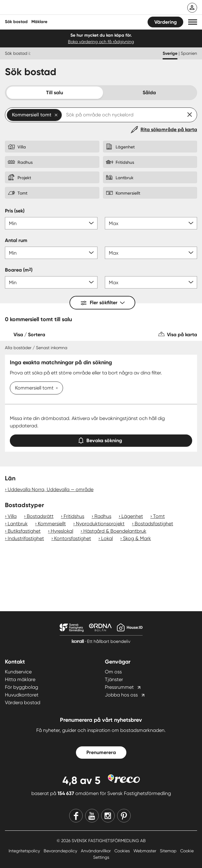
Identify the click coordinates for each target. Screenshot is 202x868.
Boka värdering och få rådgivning (101, 42)
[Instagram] (108, 816)
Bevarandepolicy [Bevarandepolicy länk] (61, 851)
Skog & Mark (137, 538)
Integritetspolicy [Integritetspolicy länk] (25, 851)
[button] (193, 22)
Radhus (103, 516)
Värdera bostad (23, 702)
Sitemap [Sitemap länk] (169, 851)
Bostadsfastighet (154, 524)
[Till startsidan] (45, 8)
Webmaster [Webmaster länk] (145, 851)
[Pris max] (151, 223)
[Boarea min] (51, 282)
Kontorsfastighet (73, 538)
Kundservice (18, 672)
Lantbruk (18, 524)
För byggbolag (22, 687)
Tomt (159, 516)
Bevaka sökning (101, 439)
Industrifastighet (26, 538)
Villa (12, 516)
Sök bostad (16, 22)
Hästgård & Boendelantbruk (115, 531)
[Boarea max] (151, 282)
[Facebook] (76, 816)
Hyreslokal (62, 531)
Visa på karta (182, 335)
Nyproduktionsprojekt (100, 524)
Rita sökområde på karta (169, 129)
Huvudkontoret (22, 695)
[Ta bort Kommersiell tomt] (56, 389)
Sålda (149, 93)
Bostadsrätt (40, 516)
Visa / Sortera (29, 335)
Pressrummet (119, 687)
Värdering (166, 22)
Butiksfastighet (24, 531)
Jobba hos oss (121, 695)
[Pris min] (51, 223)
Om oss (113, 672)
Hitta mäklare (20, 679)
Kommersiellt (52, 524)
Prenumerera (101, 752)
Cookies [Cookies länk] (123, 851)
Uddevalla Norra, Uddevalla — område (51, 489)
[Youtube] (92, 816)
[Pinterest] (124, 816)
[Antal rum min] (51, 253)
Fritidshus (74, 516)
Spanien (189, 53)
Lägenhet (132, 516)
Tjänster (114, 679)
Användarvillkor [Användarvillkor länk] (96, 851)
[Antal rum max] (151, 253)
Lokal (107, 538)
